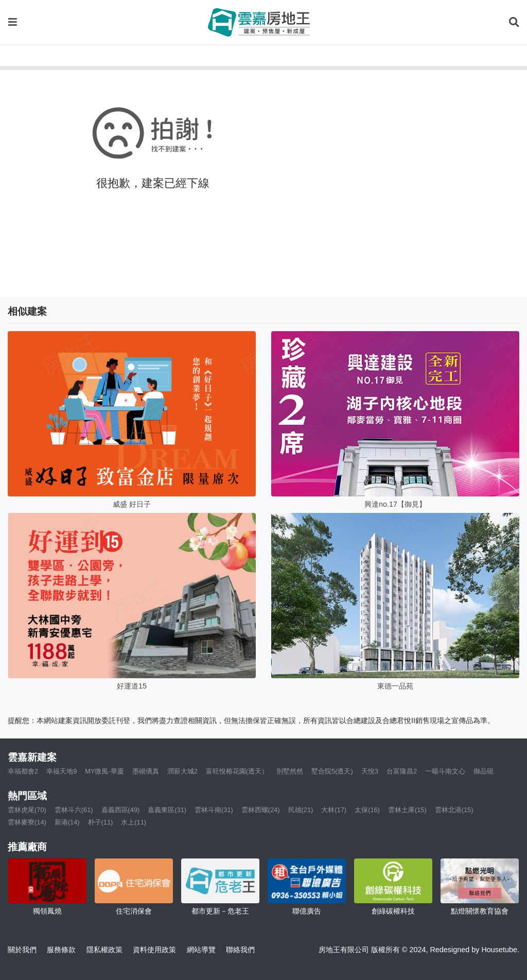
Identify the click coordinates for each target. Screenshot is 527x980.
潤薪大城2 (182, 771)
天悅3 (370, 771)
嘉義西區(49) (121, 810)
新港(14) (67, 822)
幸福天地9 (62, 771)
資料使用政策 (154, 950)
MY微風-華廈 (104, 771)
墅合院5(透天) (332, 771)
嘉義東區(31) (167, 810)
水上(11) (134, 822)
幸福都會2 (23, 771)
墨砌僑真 (146, 771)
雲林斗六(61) (74, 810)
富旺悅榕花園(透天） (237, 771)
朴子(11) (101, 822)
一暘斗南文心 (445, 771)
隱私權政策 (104, 950)
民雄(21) (301, 810)
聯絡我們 (240, 950)
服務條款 (61, 950)
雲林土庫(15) (407, 810)
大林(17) (334, 810)
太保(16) (367, 810)
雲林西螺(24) (261, 810)
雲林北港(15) (454, 810)
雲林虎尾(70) (27, 810)
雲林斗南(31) (214, 810)
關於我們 (22, 950)
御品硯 (484, 771)
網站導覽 (201, 950)
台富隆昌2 (402, 771)
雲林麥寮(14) (27, 822)
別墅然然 (290, 771)
